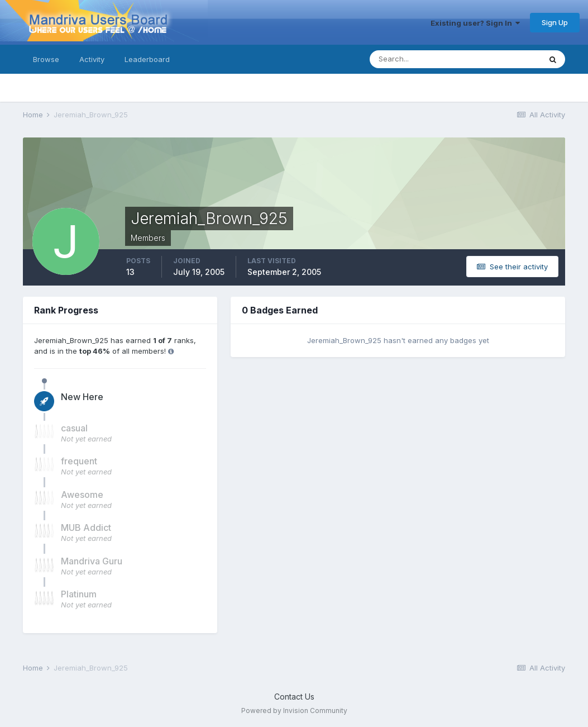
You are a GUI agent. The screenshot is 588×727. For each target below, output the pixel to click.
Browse (46, 59)
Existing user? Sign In (475, 23)
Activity (92, 59)
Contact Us (294, 697)
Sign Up (555, 22)
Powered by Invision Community (294, 711)
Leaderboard (147, 59)
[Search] (419, 59)
